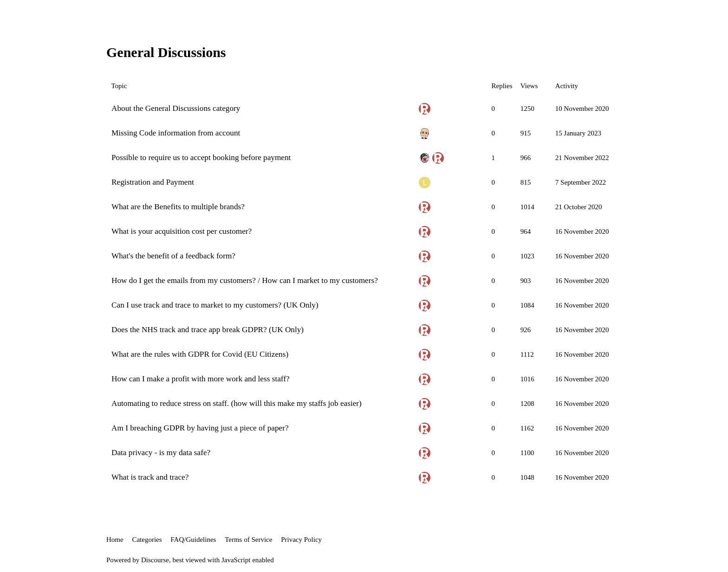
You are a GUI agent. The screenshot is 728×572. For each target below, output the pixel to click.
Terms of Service (248, 540)
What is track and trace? (150, 477)
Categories (147, 540)
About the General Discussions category (176, 108)
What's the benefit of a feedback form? (173, 256)
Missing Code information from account (176, 133)
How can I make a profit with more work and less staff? (201, 379)
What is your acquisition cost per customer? (182, 231)
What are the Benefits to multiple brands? (178, 207)
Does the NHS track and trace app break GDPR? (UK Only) (208, 330)
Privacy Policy (301, 540)
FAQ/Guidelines (193, 540)
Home (115, 540)
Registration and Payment (153, 182)
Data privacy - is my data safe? (161, 453)
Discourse (155, 560)
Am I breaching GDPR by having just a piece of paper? (200, 428)
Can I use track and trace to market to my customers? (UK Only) (215, 305)
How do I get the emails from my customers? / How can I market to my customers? (245, 280)
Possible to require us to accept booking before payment (201, 157)
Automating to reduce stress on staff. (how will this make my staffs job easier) (237, 403)
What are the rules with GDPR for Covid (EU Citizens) (200, 354)
